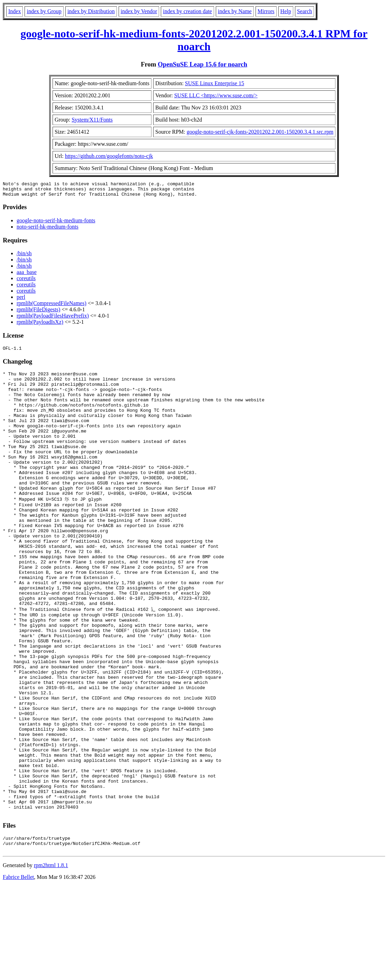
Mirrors (266, 11)
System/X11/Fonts (92, 120)
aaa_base (27, 275)
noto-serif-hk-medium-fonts (48, 230)
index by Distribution (91, 11)
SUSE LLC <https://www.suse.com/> (216, 95)
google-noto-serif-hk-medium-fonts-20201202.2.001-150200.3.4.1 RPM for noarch (194, 40)
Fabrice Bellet (18, 971)
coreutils (26, 281)
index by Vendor (139, 11)
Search (305, 11)
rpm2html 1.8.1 (51, 959)
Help (286, 11)
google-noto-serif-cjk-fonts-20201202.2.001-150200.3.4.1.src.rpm (260, 132)
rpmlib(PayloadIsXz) (40, 325)
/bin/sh (24, 256)
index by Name (235, 11)
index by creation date (187, 11)
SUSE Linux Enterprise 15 (215, 83)
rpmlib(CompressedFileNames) (52, 306)
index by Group (44, 11)
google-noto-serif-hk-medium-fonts (56, 224)
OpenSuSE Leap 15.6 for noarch (202, 64)
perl (21, 300)
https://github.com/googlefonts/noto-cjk (109, 156)
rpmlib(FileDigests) (38, 313)
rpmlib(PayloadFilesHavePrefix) (53, 319)
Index (15, 11)
